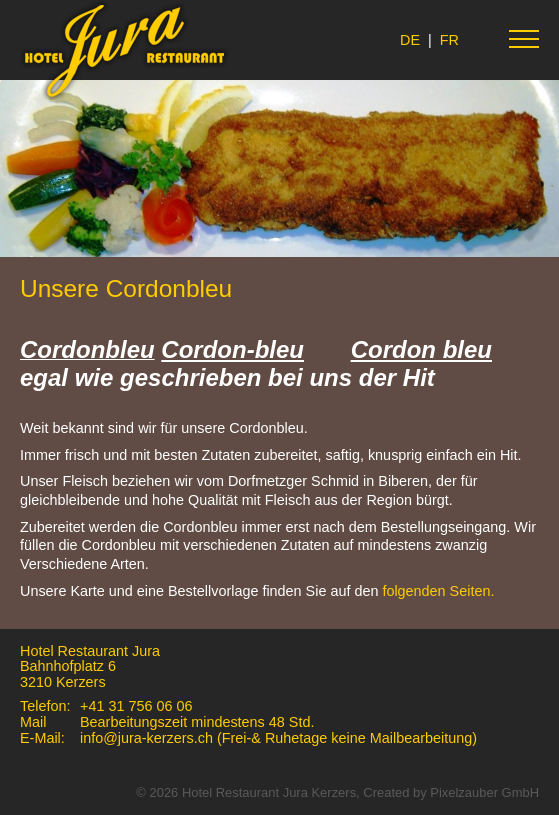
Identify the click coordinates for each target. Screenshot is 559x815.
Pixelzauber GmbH (484, 792)
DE (410, 40)
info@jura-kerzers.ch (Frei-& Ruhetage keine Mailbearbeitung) (282, 738)
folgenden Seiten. (438, 591)
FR (449, 40)
